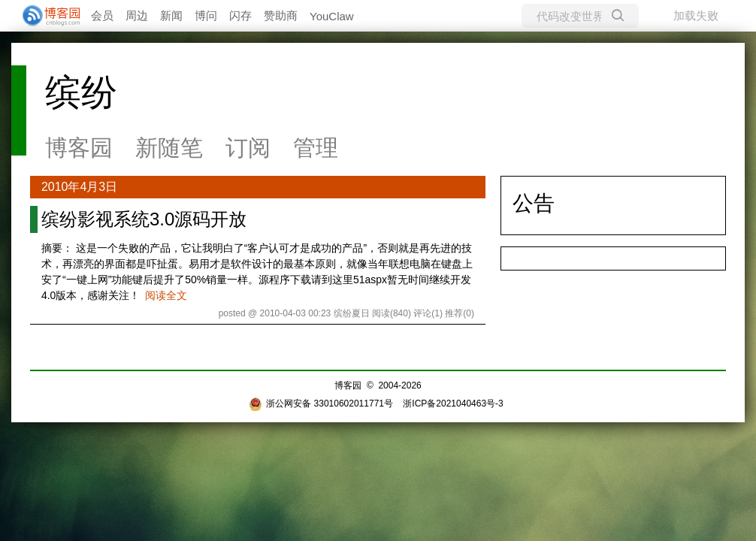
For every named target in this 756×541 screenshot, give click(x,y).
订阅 (248, 148)
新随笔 (169, 148)
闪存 (240, 15)
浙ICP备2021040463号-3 (453, 403)
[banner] (45, 16)
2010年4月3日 (79, 187)
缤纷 (81, 92)
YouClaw (332, 16)
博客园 (79, 148)
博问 (206, 15)
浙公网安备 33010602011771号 (321, 403)
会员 (102, 15)
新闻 (171, 15)
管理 (316, 148)
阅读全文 (166, 295)
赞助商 (281, 15)
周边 (137, 15)
